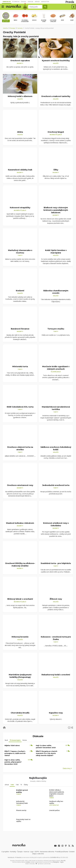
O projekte (5, 852)
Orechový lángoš (56, 132)
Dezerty (20, 63)
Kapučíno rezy (56, 713)
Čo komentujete (15, 740)
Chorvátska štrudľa (20, 713)
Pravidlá (62, 852)
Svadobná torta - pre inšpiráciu (56, 563)
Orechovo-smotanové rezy (20, 485)
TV (21, 785)
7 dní (17, 785)
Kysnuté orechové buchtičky (56, 61)
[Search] (35, 7)
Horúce (25, 740)
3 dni (12, 785)
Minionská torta (20, 367)
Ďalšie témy (67, 768)
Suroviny (20, 28)
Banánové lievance (20, 329)
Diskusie (31, 2)
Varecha (5, 28)
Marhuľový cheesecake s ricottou (20, 252)
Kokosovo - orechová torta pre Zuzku (56, 638)
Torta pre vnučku (56, 329)
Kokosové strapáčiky (20, 208)
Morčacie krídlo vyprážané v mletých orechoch (56, 368)
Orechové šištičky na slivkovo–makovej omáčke (20, 565)
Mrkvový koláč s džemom (20, 96)
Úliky (56, 170)
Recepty (13, 28)
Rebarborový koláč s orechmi (56, 675)
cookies (28, 862)
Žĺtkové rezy (56, 599)
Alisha (20, 132)
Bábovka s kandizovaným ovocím (56, 292)
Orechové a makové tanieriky (56, 96)
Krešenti (20, 291)
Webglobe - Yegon (58, 862)
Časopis (24, 2)
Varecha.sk (7, 2)
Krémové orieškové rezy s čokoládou (56, 524)
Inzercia (26, 852)
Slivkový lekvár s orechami (20, 599)
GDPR (37, 852)
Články (26, 785)
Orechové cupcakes (20, 61)
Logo (32, 852)
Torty (20, 255)
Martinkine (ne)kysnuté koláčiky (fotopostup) (20, 676)
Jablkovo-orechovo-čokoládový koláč (56, 448)
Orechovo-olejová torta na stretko (20, 448)
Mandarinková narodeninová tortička (56, 408)
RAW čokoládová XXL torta (20, 407)
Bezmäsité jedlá (56, 135)
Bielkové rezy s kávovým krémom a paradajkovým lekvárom (56, 210)
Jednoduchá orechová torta (56, 485)
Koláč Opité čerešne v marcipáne (56, 252)
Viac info (63, 861)
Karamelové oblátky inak (20, 170)
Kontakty (13, 852)
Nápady (37, 2)
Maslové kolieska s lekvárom (20, 523)
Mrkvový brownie (20, 637)
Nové (6, 740)
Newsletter (45, 2)
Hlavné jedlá (56, 372)
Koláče (56, 63)
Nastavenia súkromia (47, 852)
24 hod (7, 785)
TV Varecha (16, 2)
